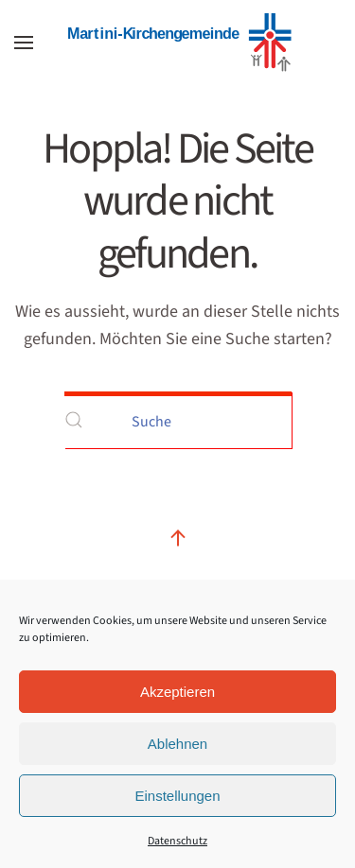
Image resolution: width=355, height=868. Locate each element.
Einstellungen (177, 796)
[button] (24, 43)
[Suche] (178, 420)
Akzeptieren (177, 692)
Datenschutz (177, 841)
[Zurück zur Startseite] (178, 43)
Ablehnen (177, 744)
